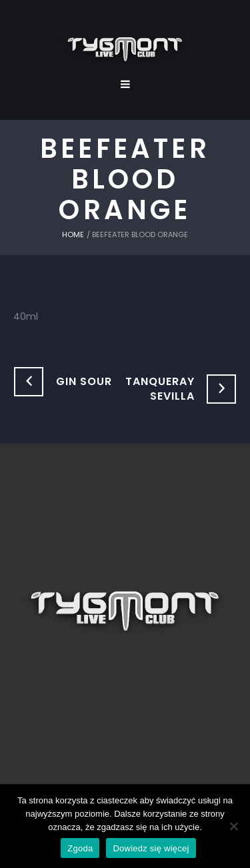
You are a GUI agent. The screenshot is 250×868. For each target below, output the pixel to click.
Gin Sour (84, 381)
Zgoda (80, 848)
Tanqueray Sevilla (160, 389)
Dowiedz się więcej (151, 848)
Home (73, 234)
